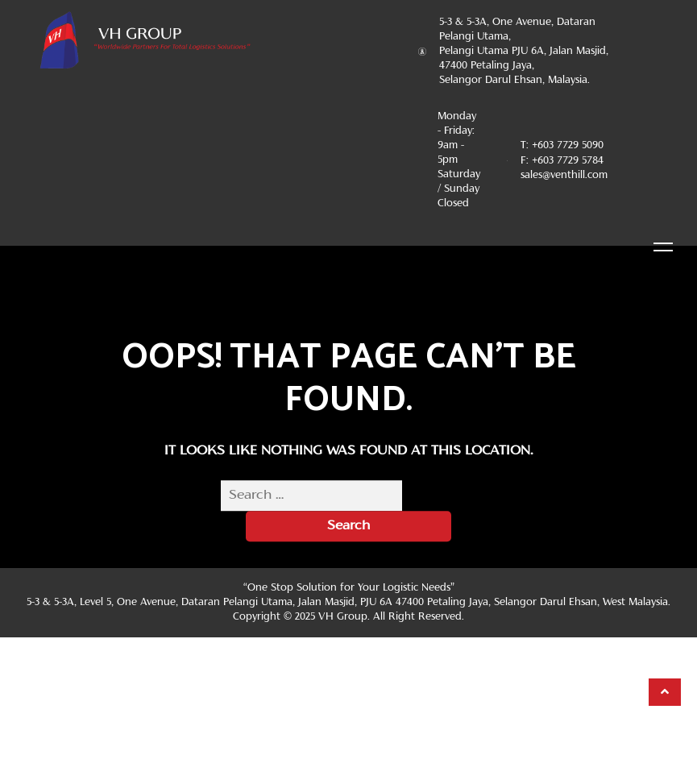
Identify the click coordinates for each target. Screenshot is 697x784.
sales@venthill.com (564, 176)
